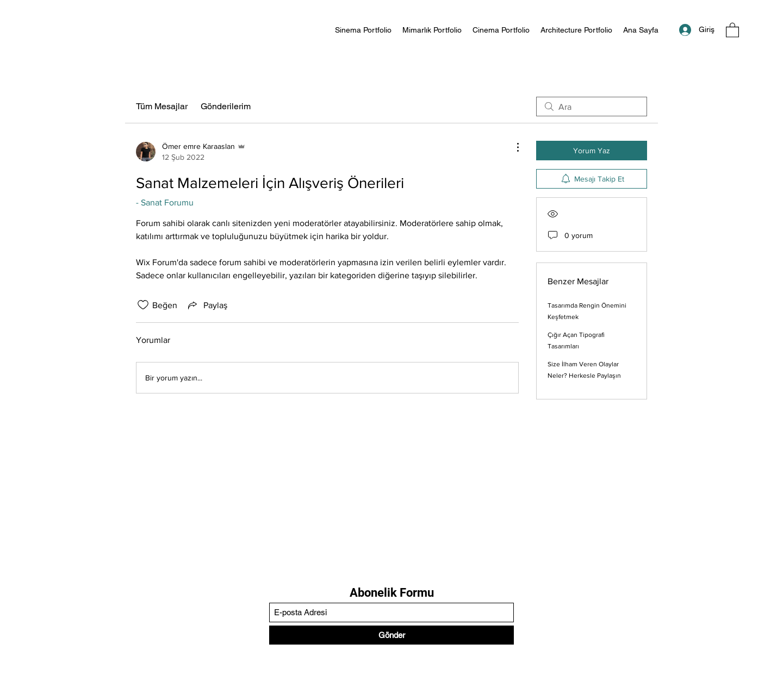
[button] (732, 30)
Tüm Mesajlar (162, 106)
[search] (592, 107)
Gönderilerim (226, 106)
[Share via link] (207, 305)
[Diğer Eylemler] (512, 147)
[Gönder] (391, 635)
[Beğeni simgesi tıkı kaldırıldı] (143, 305)
